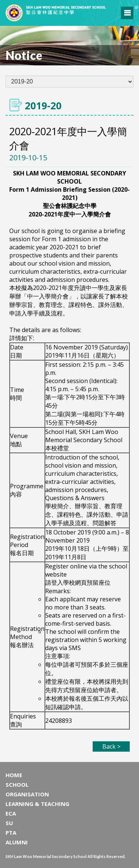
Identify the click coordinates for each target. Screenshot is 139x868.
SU (9, 823)
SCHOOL (17, 785)
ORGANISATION (27, 794)
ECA (11, 813)
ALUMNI (17, 842)
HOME (14, 775)
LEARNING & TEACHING (37, 804)
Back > (111, 746)
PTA (11, 833)
